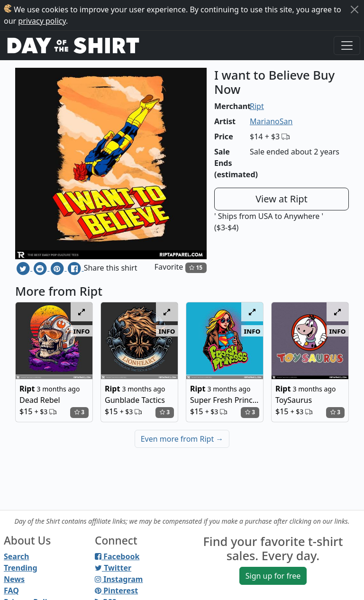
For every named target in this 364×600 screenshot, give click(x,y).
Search (16, 556)
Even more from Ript (182, 439)
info (82, 331)
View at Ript (282, 199)
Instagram (119, 579)
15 (196, 268)
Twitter (113, 568)
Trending (21, 568)
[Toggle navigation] (347, 45)
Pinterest (116, 591)
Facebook (117, 556)
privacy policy (42, 21)
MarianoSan (271, 121)
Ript (257, 106)
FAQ (11, 591)
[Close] (355, 9)
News (14, 579)
